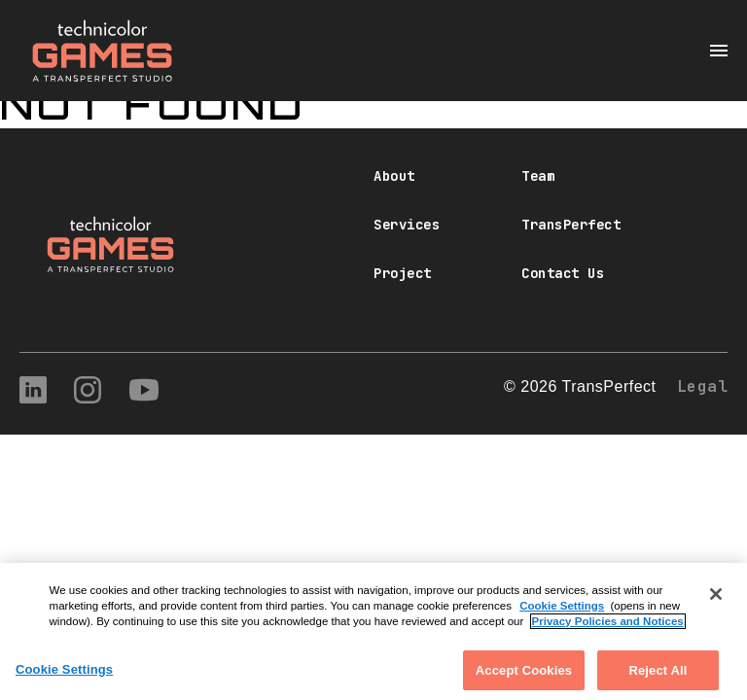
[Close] (716, 603)
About (394, 176)
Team (538, 176)
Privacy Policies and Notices (608, 631)
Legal (703, 386)
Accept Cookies (524, 679)
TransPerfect (571, 225)
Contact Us (563, 273)
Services (407, 225)
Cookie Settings (562, 614)
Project (403, 273)
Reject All (658, 679)
